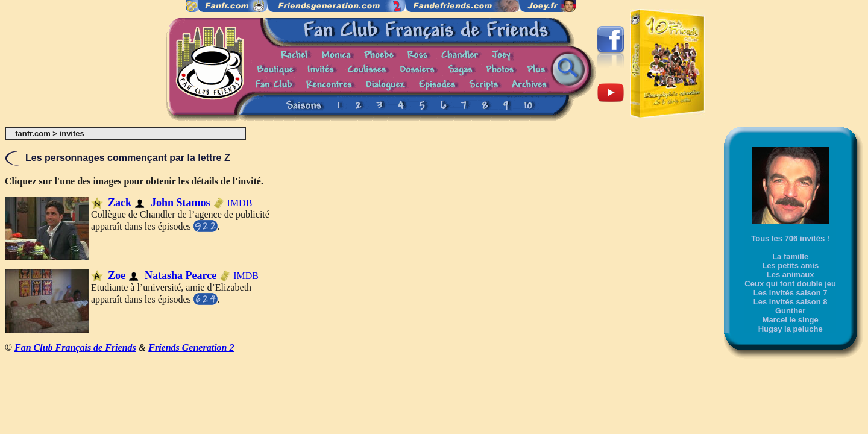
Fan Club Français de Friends (75, 348)
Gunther (791, 311)
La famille (790, 256)
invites (72, 134)
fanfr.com (33, 134)
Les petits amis (790, 266)
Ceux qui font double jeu (790, 284)
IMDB (233, 203)
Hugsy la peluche (791, 329)
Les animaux (791, 275)
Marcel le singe (791, 320)
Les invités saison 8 (791, 302)
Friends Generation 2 (191, 348)
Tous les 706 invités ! (790, 238)
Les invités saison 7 (791, 293)
